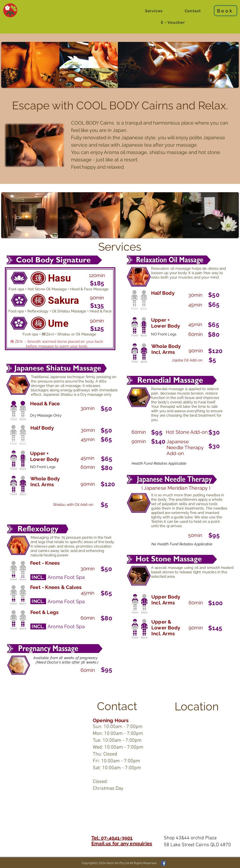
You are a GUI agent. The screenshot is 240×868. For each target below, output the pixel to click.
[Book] (226, 11)
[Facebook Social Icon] (163, 863)
